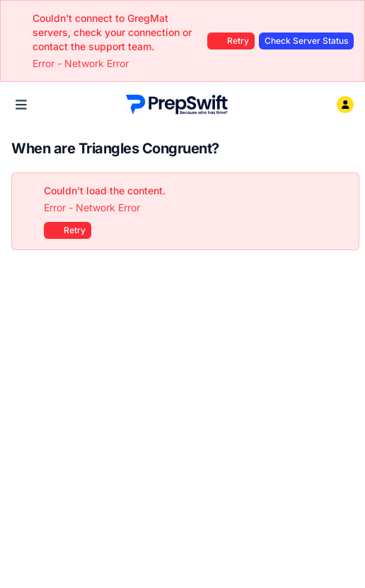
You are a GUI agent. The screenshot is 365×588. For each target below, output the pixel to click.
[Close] (341, 191)
